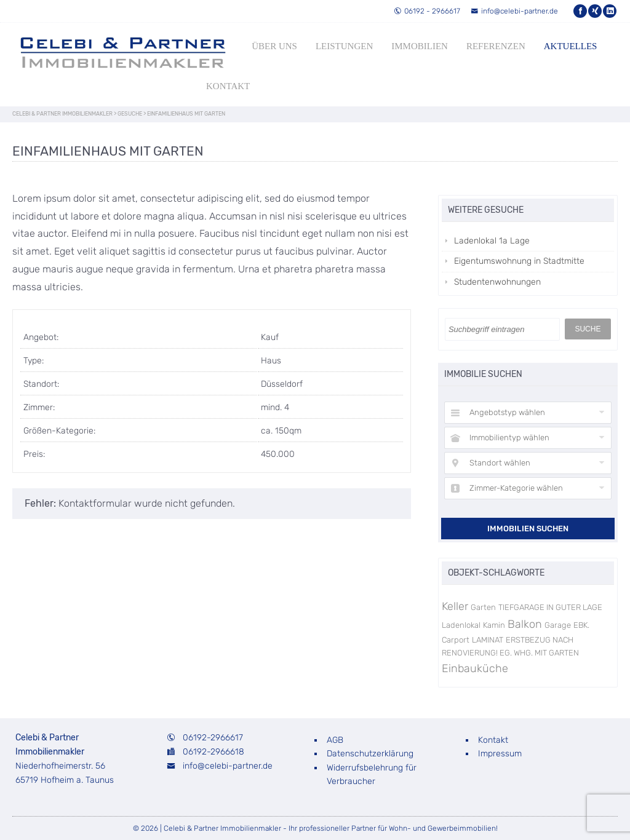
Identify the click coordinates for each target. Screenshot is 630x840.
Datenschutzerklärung (370, 754)
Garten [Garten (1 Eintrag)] (483, 607)
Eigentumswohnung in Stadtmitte (519, 261)
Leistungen (344, 46)
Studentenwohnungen (497, 282)
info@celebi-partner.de (514, 11)
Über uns (274, 46)
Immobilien (420, 46)
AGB (335, 740)
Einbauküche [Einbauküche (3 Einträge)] (475, 668)
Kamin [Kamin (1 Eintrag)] (494, 625)
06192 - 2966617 (427, 11)
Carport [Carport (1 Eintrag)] (456, 640)
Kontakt (228, 86)
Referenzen (496, 46)
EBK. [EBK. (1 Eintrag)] (581, 625)
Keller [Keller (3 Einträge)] (455, 606)
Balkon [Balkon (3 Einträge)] (525, 624)
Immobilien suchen (528, 529)
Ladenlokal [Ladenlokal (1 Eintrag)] (461, 625)
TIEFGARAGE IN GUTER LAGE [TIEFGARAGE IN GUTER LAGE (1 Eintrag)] (550, 607)
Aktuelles (571, 46)
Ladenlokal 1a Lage (492, 241)
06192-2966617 (213, 738)
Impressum (500, 754)
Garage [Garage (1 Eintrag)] (558, 625)
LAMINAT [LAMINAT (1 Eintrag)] (488, 640)
